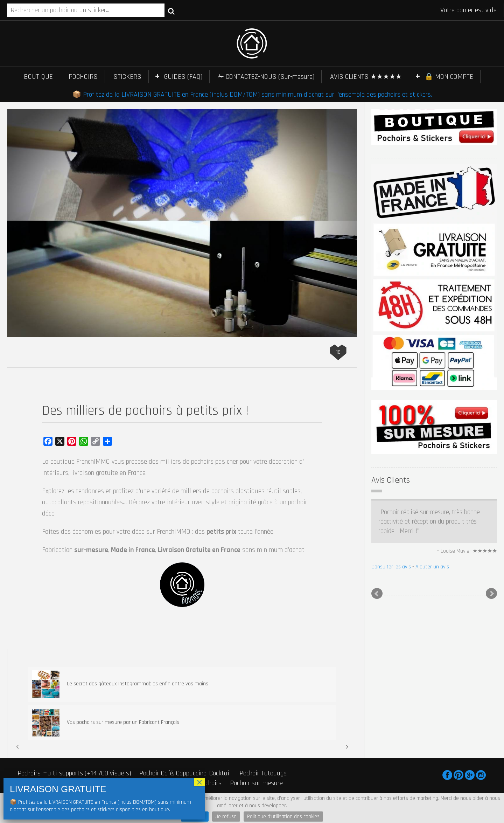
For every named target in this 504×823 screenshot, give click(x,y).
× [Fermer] (199, 782)
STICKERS (127, 77)
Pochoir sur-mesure (256, 783)
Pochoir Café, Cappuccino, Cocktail (185, 773)
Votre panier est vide (468, 10)
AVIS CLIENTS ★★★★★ (366, 77)
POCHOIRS (83, 77)
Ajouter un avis (432, 567)
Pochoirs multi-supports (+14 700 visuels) (74, 773)
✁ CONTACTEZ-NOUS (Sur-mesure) (266, 77)
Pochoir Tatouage (263, 773)
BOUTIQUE (38, 77)
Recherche (171, 11)
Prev (377, 594)
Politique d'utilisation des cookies (283, 817)
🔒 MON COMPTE (449, 77)
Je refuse (226, 817)
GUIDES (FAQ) (183, 77)
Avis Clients (391, 480)
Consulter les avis (391, 567)
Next (491, 594)
